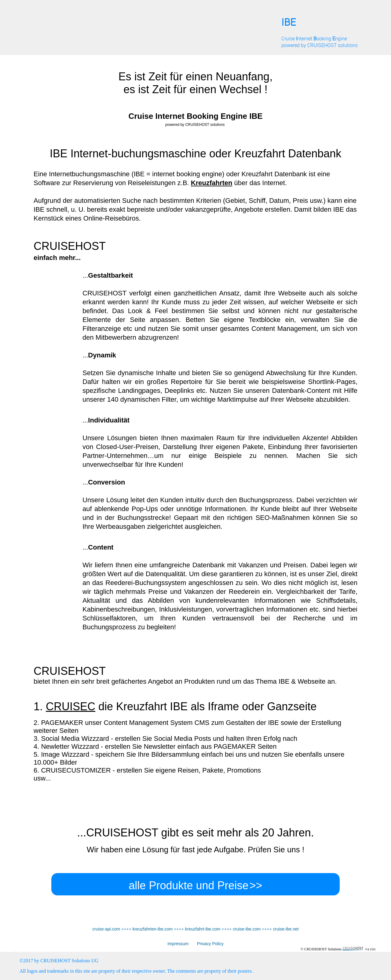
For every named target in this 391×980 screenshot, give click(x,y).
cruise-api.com (106, 929)
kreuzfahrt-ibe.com (203, 929)
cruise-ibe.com (247, 929)
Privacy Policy (206, 944)
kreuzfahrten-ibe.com (153, 929)
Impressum (178, 944)
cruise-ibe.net (286, 929)
